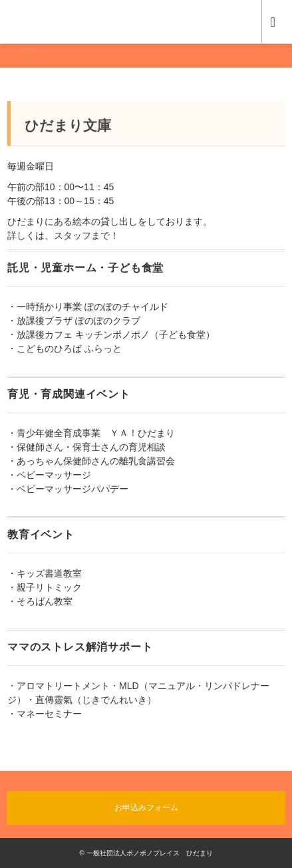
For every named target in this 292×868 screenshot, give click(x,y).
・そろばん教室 (40, 601)
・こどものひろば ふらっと (65, 349)
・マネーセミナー (45, 714)
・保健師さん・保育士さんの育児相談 (86, 447)
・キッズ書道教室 (45, 573)
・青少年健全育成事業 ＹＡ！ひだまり (91, 433)
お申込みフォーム (146, 807)
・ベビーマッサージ (49, 475)
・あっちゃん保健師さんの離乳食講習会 (91, 461)
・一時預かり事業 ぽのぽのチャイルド (88, 307)
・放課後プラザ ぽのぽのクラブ (74, 321)
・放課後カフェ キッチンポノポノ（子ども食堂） (111, 335)
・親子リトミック (45, 587)
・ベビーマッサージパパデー (68, 489)
